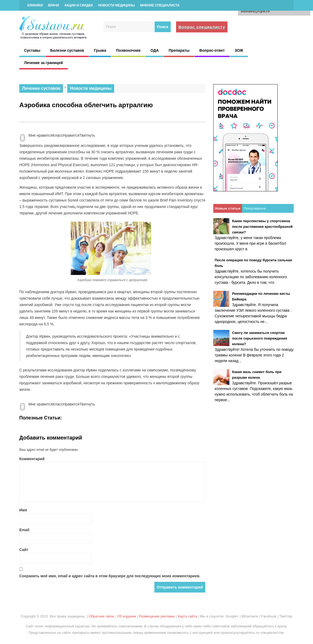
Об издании (127, 616)
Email (24, 530)
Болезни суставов (67, 50)
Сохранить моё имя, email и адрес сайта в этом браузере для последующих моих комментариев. (110, 576)
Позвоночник (128, 50)
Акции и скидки (79, 5)
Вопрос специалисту (202, 27)
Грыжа (100, 50)
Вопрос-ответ (212, 50)
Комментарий (32, 459)
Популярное (255, 208)
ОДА (154, 50)
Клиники (35, 5)
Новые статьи (228, 208)
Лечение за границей (44, 63)
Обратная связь (102, 616)
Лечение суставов (41, 88)
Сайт (24, 550)
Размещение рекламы (157, 616)
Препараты (179, 50)
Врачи (54, 5)
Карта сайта (187, 616)
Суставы (32, 50)
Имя (23, 510)
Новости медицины (116, 5)
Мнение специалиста (160, 5)
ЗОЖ (239, 50)
